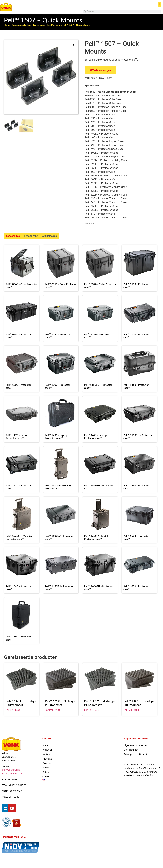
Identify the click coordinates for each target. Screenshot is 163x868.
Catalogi (46, 772)
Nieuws (46, 768)
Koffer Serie (39, 25)
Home (7, 25)
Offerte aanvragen (100, 70)
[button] (160, 4)
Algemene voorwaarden (136, 745)
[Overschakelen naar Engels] (61, 780)
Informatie (47, 759)
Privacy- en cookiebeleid (136, 754)
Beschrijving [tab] (31, 236)
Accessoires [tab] (13, 236)
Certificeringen (131, 750)
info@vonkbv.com (11, 770)
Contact (46, 776)
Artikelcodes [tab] (49, 236)
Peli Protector (54, 25)
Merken (46, 754)
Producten (47, 750)
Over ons (47, 763)
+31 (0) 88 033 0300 (12, 773)
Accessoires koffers (22, 25)
